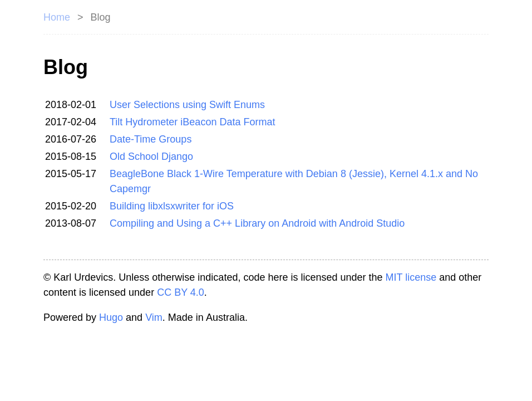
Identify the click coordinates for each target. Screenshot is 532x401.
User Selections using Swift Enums (187, 105)
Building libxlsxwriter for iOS (172, 206)
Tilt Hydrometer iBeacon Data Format (192, 122)
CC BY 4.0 (181, 292)
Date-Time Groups (151, 139)
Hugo (111, 317)
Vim (154, 317)
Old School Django (151, 157)
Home (57, 17)
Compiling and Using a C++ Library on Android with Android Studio (257, 223)
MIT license (411, 277)
